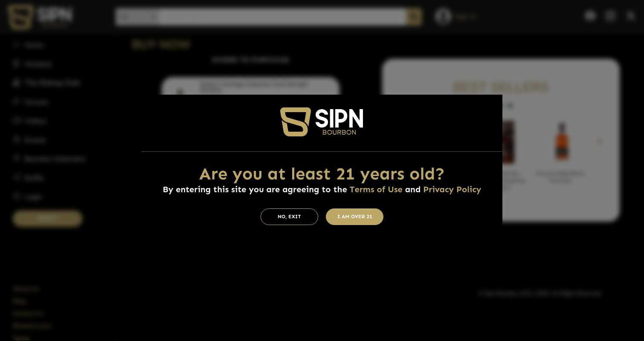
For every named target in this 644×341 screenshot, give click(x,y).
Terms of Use (376, 189)
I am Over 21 (355, 217)
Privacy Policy (452, 189)
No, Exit (289, 217)
